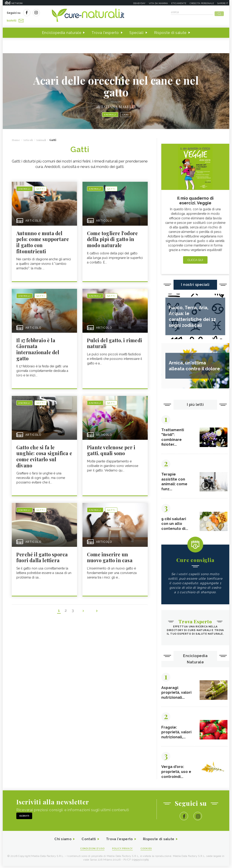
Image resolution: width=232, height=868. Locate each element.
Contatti (87, 841)
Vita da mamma (158, 3)
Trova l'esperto (105, 31)
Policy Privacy (123, 850)
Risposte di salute (170, 31)
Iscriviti (58, 13)
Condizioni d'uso (91, 850)
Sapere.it (223, 3)
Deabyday (139, 3)
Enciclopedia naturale (62, 31)
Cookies (148, 850)
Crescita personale (202, 3)
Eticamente (179, 3)
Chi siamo (60, 841)
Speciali (137, 31)
